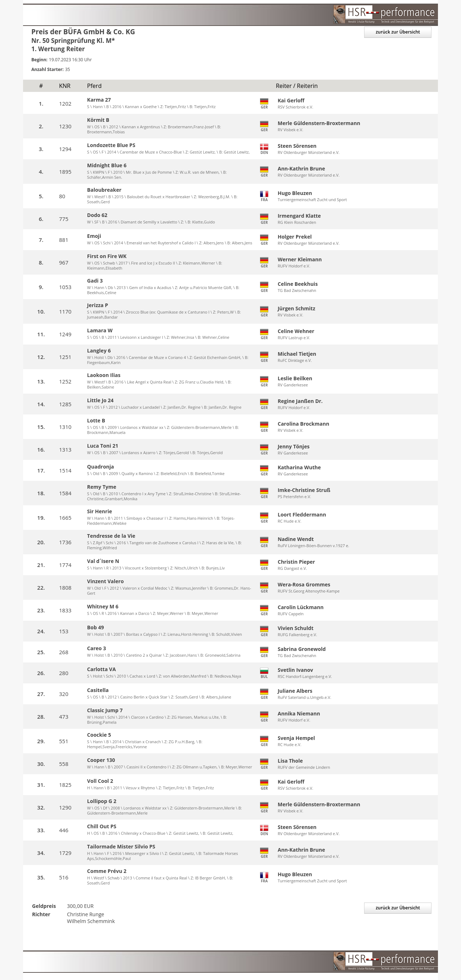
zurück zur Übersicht (396, 32)
